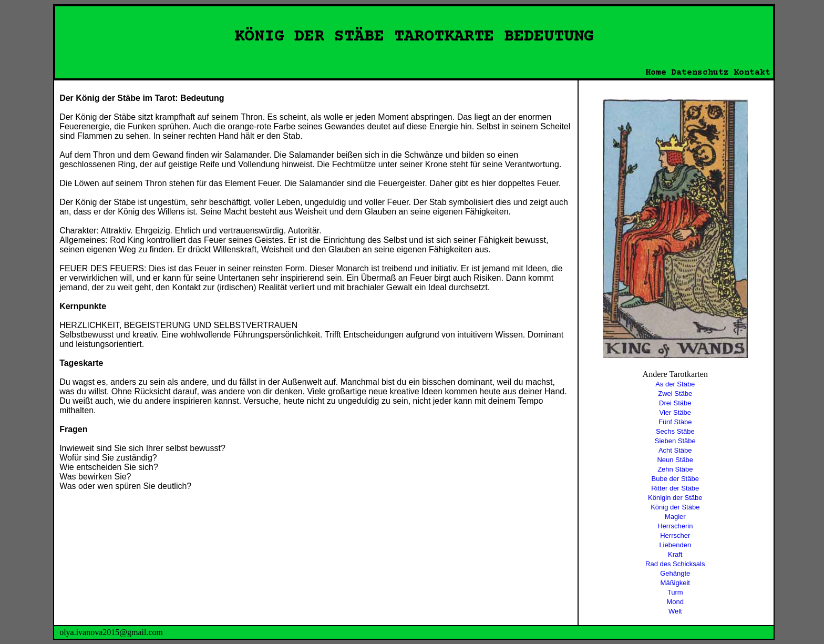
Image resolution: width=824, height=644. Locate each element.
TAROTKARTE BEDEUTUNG (494, 37)
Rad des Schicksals (675, 564)
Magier (675, 517)
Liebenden (675, 545)
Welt (675, 611)
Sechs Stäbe (675, 431)
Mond (676, 602)
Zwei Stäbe (675, 393)
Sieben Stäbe (675, 441)
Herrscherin (675, 526)
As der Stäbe (675, 384)
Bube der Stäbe (675, 479)
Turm (675, 592)
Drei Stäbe (675, 403)
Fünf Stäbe (675, 422)
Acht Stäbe (675, 450)
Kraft (675, 554)
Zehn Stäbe (675, 469)
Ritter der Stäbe (675, 488)
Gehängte (675, 573)
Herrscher (675, 535)
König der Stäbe (675, 507)
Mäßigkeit (675, 583)
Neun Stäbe (675, 460)
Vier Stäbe (675, 412)
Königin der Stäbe (675, 498)
